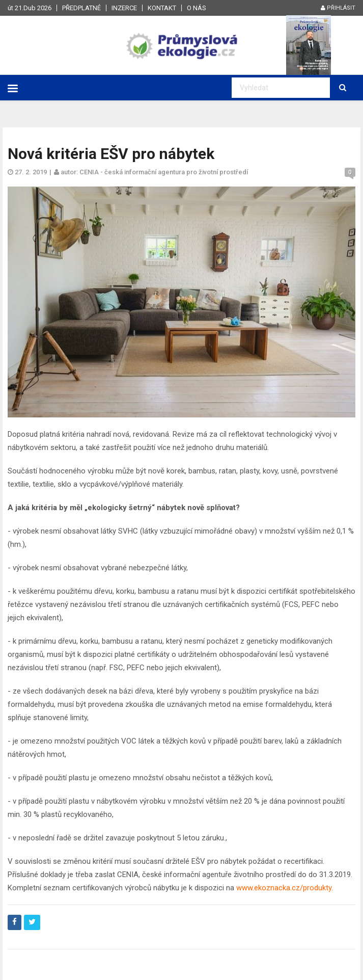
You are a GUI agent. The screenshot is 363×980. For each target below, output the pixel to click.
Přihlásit (338, 8)
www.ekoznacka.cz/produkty (284, 888)
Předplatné (81, 8)
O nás (197, 8)
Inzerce (124, 8)
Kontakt (162, 8)
